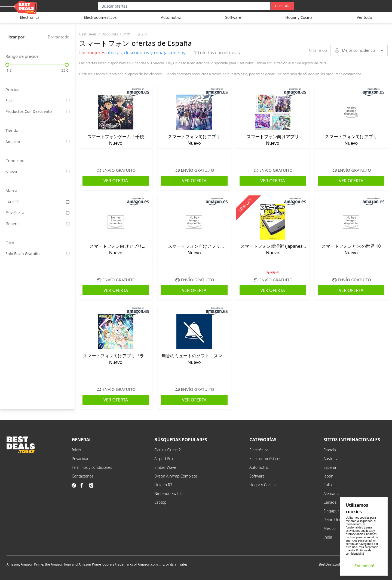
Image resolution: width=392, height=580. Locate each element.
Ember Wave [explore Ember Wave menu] (165, 467)
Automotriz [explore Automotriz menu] (259, 467)
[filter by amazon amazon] (68, 142)
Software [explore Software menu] (257, 476)
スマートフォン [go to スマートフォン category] (135, 34)
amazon (13, 142)
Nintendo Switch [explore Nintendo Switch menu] (169, 493)
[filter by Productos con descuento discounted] (68, 111)
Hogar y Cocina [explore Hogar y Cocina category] (299, 17)
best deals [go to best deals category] (88, 34)
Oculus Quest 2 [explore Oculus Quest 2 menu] (168, 450)
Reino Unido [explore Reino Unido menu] (334, 520)
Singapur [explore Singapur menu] (331, 511)
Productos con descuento (29, 111)
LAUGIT (12, 202)
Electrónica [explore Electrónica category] (30, 17)
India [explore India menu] (328, 537)
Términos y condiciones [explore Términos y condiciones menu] (92, 467)
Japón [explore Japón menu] (328, 476)
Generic (12, 224)
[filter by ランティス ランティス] (68, 213)
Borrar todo (59, 37)
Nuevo (11, 172)
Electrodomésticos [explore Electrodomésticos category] (100, 17)
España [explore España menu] (330, 467)
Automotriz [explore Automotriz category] (171, 17)
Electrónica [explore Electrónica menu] (259, 450)
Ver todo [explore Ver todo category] (365, 17)
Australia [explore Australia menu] (331, 459)
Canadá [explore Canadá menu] (330, 502)
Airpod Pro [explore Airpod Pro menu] (164, 459)
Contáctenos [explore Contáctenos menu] (82, 476)
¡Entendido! (364, 566)
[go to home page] (21, 452)
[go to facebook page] (84, 485)
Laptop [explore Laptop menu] (160, 502)
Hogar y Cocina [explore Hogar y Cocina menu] (262, 485)
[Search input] (184, 6)
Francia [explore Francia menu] (330, 450)
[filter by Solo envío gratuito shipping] (68, 254)
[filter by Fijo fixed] (68, 101)
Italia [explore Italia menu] (328, 485)
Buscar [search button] (282, 6)
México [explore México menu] (330, 528)
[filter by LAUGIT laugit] (68, 202)
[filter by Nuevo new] (68, 172)
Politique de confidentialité (359, 552)
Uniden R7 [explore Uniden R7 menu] (163, 485)
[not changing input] (37, 65)
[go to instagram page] (92, 485)
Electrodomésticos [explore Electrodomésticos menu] (265, 459)
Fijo (9, 100)
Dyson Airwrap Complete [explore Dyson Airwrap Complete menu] (176, 476)
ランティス (15, 213)
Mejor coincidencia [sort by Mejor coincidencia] (359, 50)
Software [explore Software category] (233, 17)
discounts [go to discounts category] (110, 34)
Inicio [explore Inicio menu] (76, 450)
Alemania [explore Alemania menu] (331, 493)
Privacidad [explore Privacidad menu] (80, 459)
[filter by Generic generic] (68, 224)
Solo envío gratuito (23, 254)
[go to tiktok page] (75, 485)
